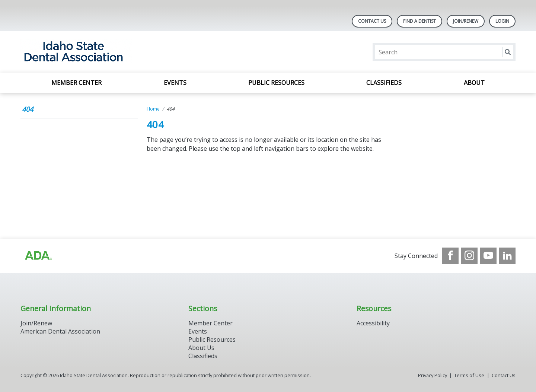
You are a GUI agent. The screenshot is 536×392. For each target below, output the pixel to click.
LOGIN (502, 21)
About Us (201, 348)
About (474, 83)
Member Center (76, 83)
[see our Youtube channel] (488, 256)
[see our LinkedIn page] (507, 256)
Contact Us (372, 21)
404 (28, 109)
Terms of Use (469, 375)
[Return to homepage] (117, 52)
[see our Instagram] (469, 256)
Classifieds (384, 83)
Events (175, 83)
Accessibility (373, 323)
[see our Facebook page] (450, 256)
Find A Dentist (419, 21)
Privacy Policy (433, 375)
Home (153, 109)
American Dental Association (60, 331)
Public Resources (276, 83)
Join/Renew (466, 21)
